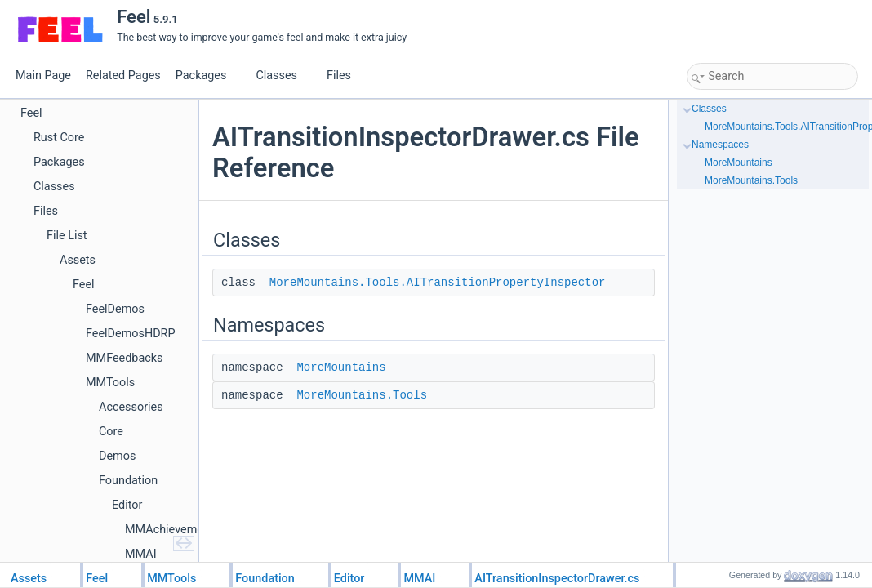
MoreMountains (341, 367)
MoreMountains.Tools (362, 395)
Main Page (43, 76)
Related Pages (123, 76)
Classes (283, 76)
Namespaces (720, 145)
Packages (207, 76)
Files (345, 76)
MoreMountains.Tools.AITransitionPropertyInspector (438, 283)
